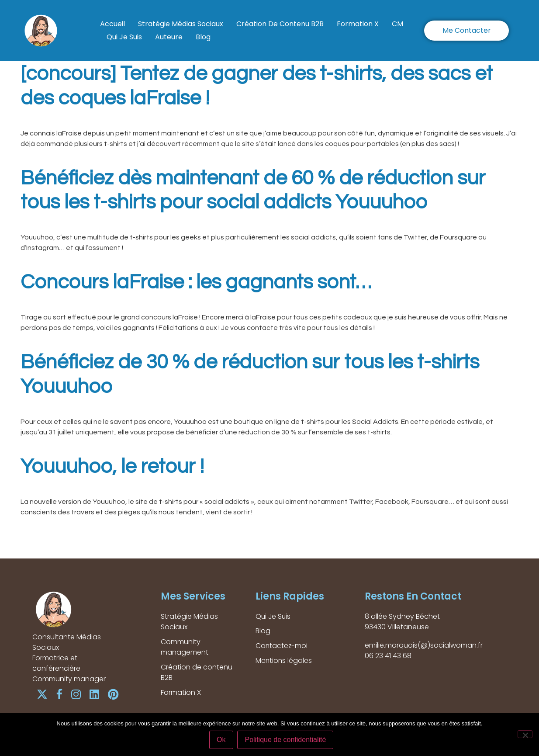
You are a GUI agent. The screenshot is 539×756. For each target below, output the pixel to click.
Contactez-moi (282, 646)
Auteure (169, 37)
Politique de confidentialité (286, 740)
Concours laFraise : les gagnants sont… (196, 282)
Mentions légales (284, 661)
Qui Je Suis (124, 37)
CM (397, 24)
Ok (221, 740)
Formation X (358, 24)
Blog (203, 37)
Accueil (112, 24)
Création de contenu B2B (280, 24)
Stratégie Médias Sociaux (181, 24)
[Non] (525, 734)
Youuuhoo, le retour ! (112, 467)
